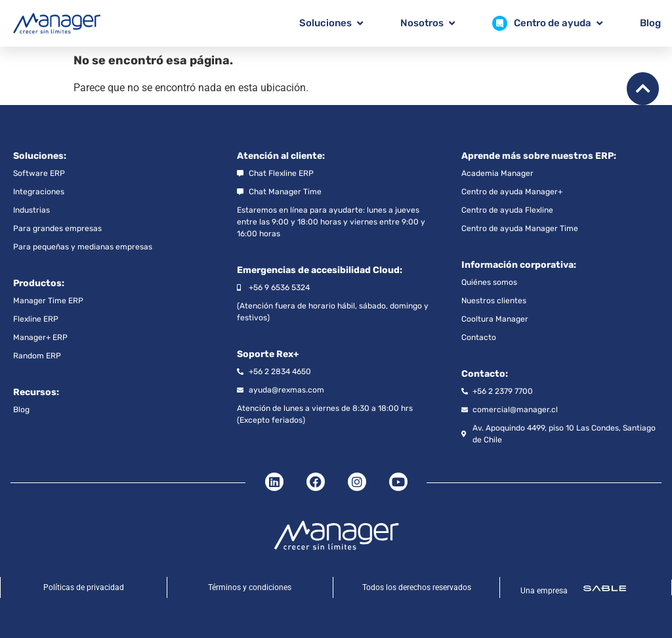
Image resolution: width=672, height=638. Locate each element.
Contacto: (485, 374)
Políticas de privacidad (84, 587)
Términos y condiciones (250, 587)
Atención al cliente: (281, 156)
